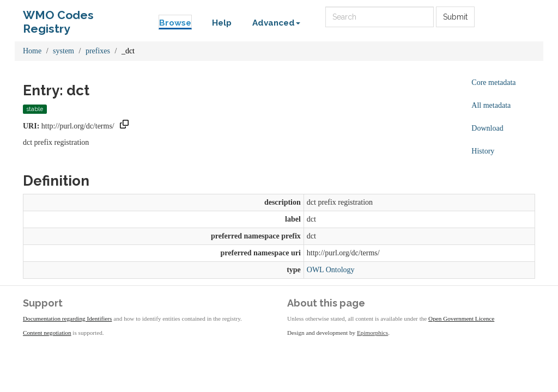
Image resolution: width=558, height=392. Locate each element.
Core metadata (493, 82)
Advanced (276, 23)
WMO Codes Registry (58, 18)
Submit (455, 17)
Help (222, 23)
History (483, 151)
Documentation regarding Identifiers (67, 318)
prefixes (98, 51)
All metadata (491, 105)
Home (32, 51)
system (63, 51)
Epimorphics (372, 333)
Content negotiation (47, 333)
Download (487, 128)
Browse (175, 23)
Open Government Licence (461, 318)
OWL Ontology (331, 270)
